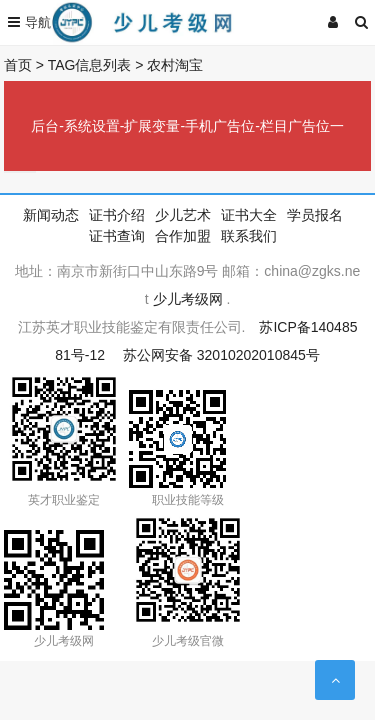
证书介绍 (117, 215)
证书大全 (249, 215)
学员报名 (315, 215)
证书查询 (117, 236)
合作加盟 (183, 236)
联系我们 (249, 236)
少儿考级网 (188, 299)
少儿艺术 (183, 215)
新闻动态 (51, 215)
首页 (18, 65)
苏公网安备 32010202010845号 (221, 355)
